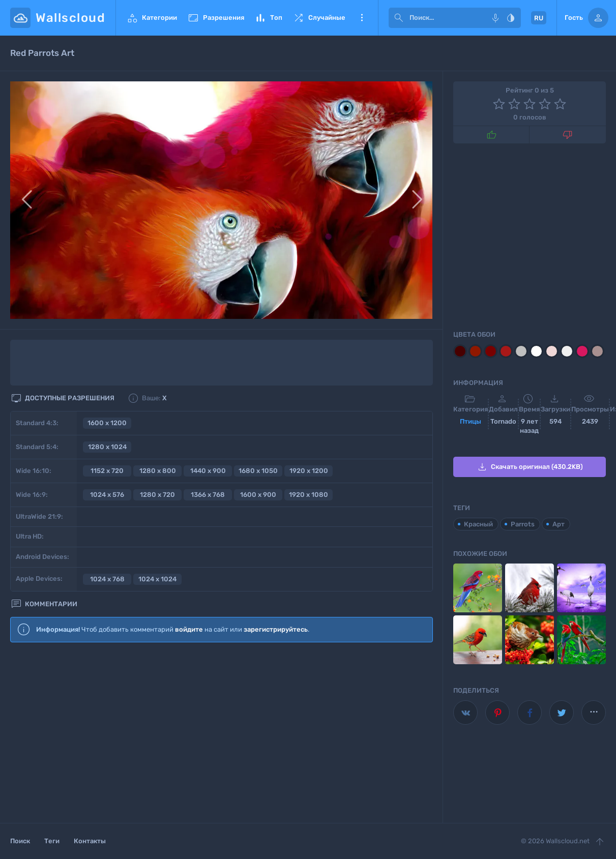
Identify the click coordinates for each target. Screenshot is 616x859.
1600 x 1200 (107, 423)
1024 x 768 (107, 579)
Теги (52, 841)
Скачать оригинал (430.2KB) (530, 467)
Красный (478, 524)
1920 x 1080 (309, 495)
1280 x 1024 (107, 447)
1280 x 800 (158, 471)
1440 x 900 (208, 471)
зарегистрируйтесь (276, 629)
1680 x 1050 (258, 471)
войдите (189, 629)
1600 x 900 (258, 495)
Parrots (523, 524)
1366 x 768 (208, 495)
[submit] (399, 18)
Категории (152, 18)
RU (539, 18)
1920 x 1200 (309, 471)
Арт (559, 524)
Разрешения (216, 18)
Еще (362, 18)
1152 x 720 (107, 471)
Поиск (20, 841)
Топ (268, 18)
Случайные (319, 18)
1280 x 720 (157, 495)
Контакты (90, 841)
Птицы (471, 421)
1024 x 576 (107, 495)
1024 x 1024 (157, 579)
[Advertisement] (222, 733)
